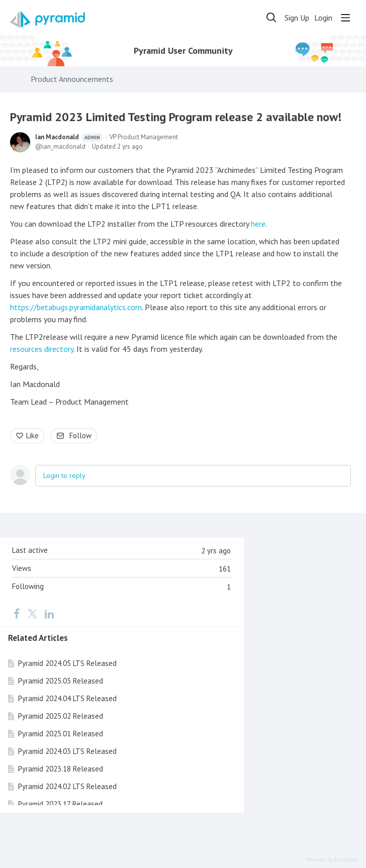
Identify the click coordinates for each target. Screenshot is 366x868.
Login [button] (323, 18)
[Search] (271, 18)
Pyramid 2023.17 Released (60, 804)
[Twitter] (32, 613)
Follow (80, 436)
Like (32, 436)
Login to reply (64, 475)
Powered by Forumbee (332, 860)
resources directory (42, 349)
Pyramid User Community (183, 51)
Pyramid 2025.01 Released (61, 734)
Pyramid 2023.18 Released (61, 769)
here (258, 224)
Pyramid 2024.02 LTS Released (67, 786)
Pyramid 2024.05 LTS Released (67, 663)
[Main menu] (345, 18)
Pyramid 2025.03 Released (61, 681)
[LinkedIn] (49, 613)
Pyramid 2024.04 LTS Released (67, 698)
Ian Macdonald (69, 137)
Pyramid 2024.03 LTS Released (67, 751)
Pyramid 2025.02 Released (61, 716)
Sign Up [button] (297, 18)
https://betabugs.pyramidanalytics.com (76, 307)
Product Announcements (72, 79)
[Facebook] (17, 613)
